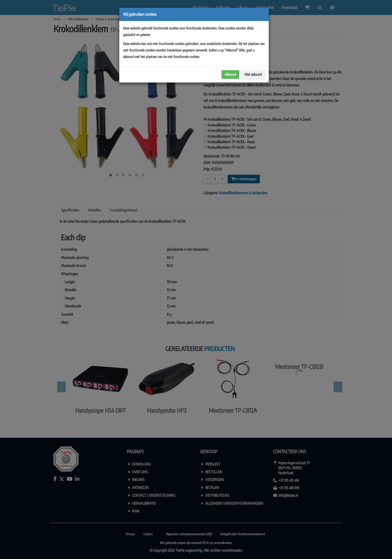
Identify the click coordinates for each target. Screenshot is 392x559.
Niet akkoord (253, 74)
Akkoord (230, 74)
